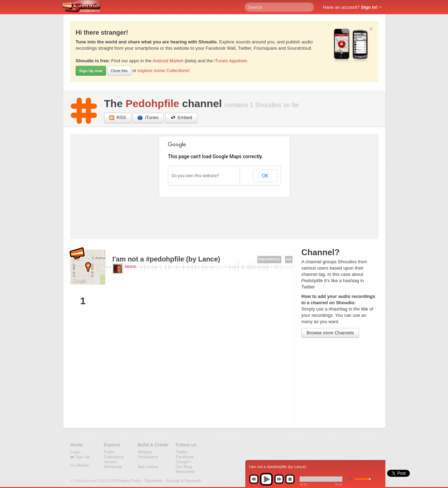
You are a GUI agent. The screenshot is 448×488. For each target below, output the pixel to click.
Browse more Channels (330, 333)
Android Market (168, 61)
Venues (110, 462)
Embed (181, 118)
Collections (114, 457)
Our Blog (184, 466)
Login (75, 452)
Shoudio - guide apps (85, 7)
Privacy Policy (129, 481)
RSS (118, 118)
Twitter (182, 452)
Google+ (184, 462)
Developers (148, 457)
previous (254, 479)
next (279, 479)
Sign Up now (91, 71)
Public (109, 452)
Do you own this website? (195, 176)
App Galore (148, 466)
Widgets (145, 452)
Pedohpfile (152, 103)
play (266, 479)
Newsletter (185, 471)
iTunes (148, 118)
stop (290, 479)
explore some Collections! (164, 71)
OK (265, 176)
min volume (351, 479)
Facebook (185, 457)
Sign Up (83, 457)
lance (130, 266)
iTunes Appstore (230, 61)
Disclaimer (153, 481)
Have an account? (350, 7)
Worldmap (113, 466)
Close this (119, 71)
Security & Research (183, 481)
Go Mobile (80, 465)
